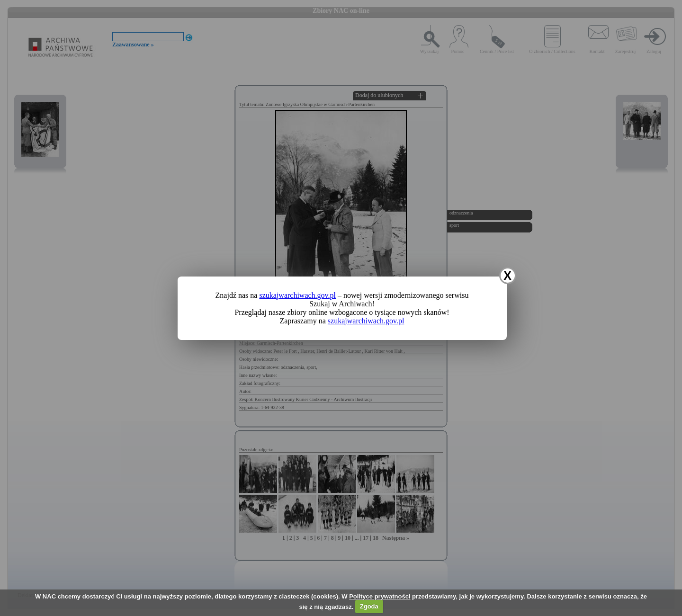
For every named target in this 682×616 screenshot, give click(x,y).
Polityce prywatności (380, 596)
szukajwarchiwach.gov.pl (297, 295)
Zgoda (369, 606)
